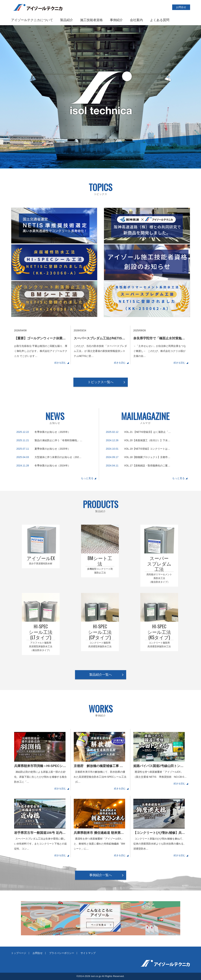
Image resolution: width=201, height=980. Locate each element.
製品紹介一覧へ (101, 675)
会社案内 (136, 20)
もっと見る (87, 478)
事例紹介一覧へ (101, 875)
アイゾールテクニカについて (32, 20)
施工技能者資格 (91, 20)
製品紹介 (67, 20)
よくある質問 (160, 20)
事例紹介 (116, 20)
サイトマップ (88, 953)
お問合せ (181, 7)
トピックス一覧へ (101, 382)
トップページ (19, 953)
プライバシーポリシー (62, 953)
